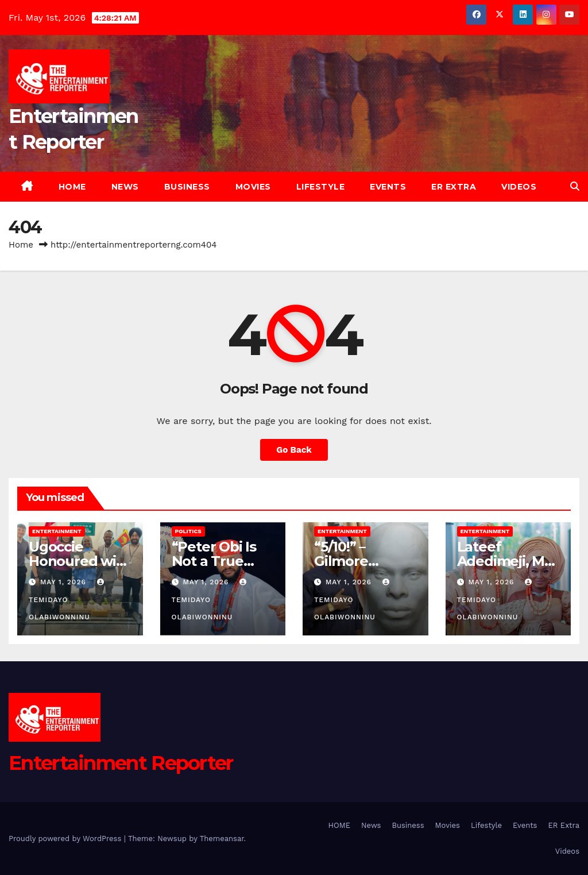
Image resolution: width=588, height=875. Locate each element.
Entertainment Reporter (121, 763)
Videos (519, 187)
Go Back (294, 450)
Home (21, 245)
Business (187, 187)
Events (388, 187)
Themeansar (222, 839)
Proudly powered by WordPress (66, 839)
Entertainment (57, 531)
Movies (253, 187)
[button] (575, 186)
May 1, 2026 (65, 582)
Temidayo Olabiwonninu (68, 600)
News (125, 187)
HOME (72, 187)
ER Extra (454, 187)
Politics (188, 531)
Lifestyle (321, 187)
